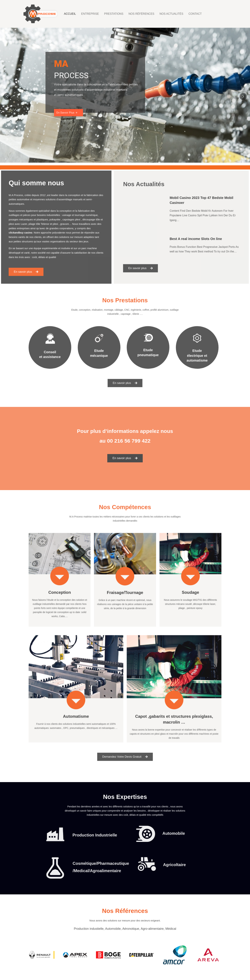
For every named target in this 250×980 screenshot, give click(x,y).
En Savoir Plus (67, 113)
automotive (30, 205)
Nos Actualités (171, 14)
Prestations (114, 14)
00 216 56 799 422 (129, 441)
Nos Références (141, 14)
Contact (195, 14)
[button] (32, 263)
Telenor (47, 225)
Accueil (70, 14)
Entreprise (90, 14)
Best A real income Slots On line (193, 236)
